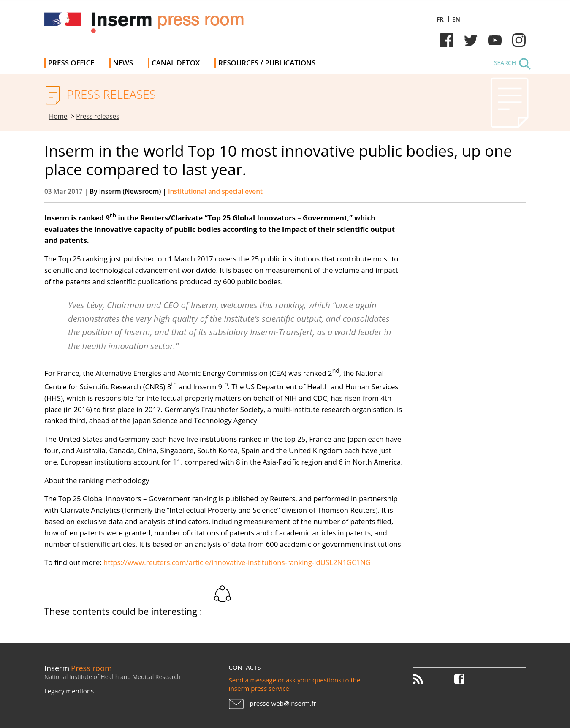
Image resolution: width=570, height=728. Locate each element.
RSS (422, 679)
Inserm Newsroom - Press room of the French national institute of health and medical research (164, 25)
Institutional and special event (215, 192)
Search (505, 63)
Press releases (98, 116)
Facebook (447, 40)
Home (58, 116)
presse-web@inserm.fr (283, 703)
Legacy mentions (69, 691)
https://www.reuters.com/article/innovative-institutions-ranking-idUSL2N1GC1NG (237, 562)
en (456, 19)
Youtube (495, 40)
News (123, 63)
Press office (71, 63)
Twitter (471, 40)
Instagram (519, 40)
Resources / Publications (267, 63)
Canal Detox (176, 63)
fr (440, 19)
